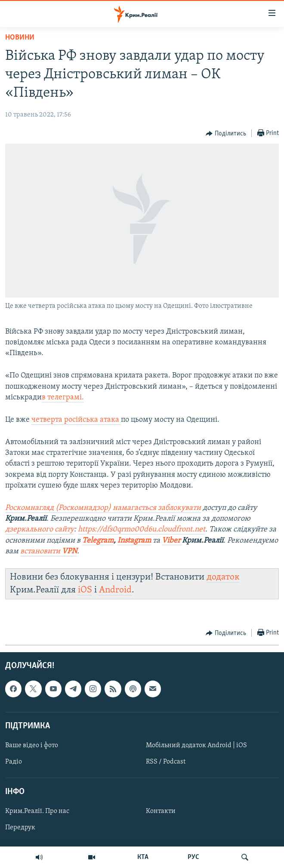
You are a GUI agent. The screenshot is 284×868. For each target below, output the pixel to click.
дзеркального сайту (40, 529)
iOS (85, 590)
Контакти (161, 812)
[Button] (226, 134)
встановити (49, 551)
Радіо (14, 762)
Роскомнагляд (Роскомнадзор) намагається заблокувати (103, 508)
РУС (193, 857)
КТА (143, 857)
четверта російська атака (76, 420)
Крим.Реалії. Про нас (37, 812)
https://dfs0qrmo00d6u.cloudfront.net (142, 529)
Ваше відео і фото (32, 745)
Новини (20, 38)
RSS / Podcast (166, 762)
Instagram (134, 541)
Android (115, 590)
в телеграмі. (63, 397)
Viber (172, 541)
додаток (223, 577)
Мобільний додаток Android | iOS (196, 745)
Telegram (98, 541)
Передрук (20, 828)
